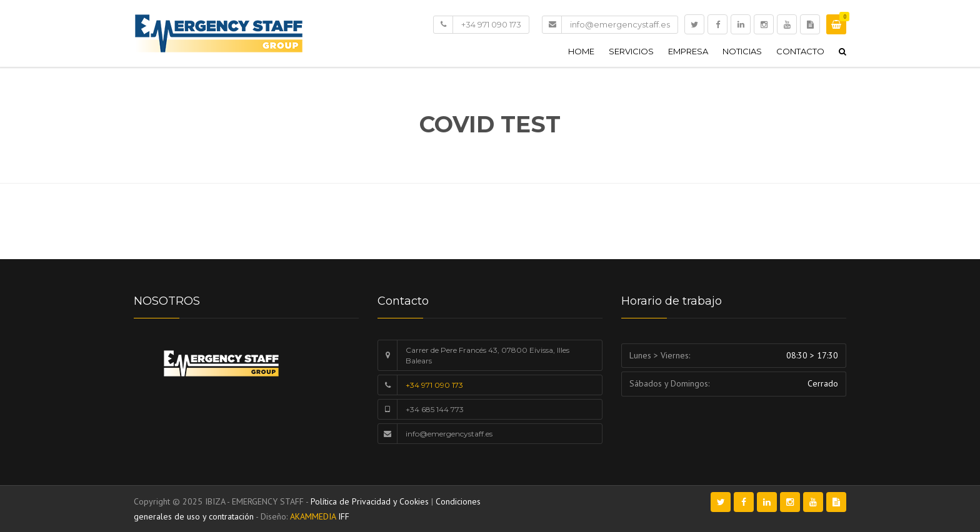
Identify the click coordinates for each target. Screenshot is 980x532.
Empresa (688, 51)
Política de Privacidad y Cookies (370, 501)
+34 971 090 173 (491, 24)
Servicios (631, 51)
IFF (344, 516)
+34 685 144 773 (435, 409)
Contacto (800, 51)
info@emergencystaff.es (620, 24)
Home (581, 51)
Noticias (742, 51)
